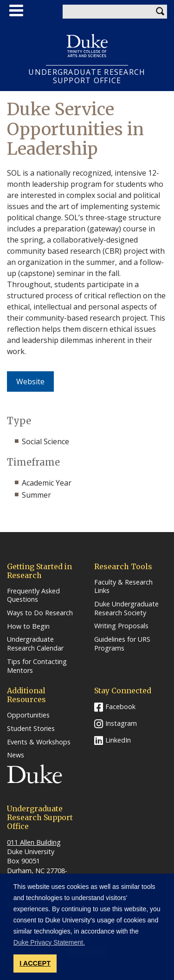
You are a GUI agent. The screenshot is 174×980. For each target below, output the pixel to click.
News (16, 755)
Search (160, 12)
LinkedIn (118, 740)
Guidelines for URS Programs (122, 644)
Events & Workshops (39, 742)
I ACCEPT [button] (35, 963)
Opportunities (28, 715)
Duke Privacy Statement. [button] (49, 942)
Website (30, 381)
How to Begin (28, 626)
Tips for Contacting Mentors (37, 666)
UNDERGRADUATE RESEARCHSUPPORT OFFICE (87, 76)
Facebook (120, 707)
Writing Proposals (121, 626)
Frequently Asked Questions (33, 595)
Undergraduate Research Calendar (35, 644)
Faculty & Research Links (123, 587)
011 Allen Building (34, 842)
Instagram (121, 723)
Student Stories (31, 729)
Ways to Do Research (40, 613)
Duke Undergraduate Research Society (126, 608)
